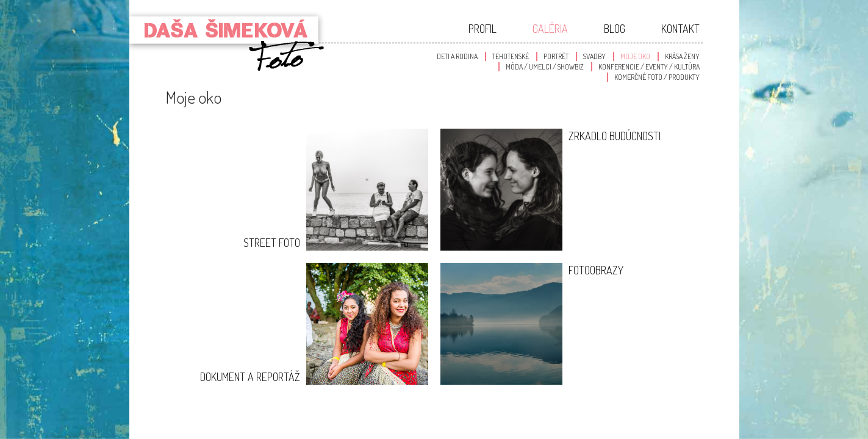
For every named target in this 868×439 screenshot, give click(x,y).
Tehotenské (511, 56)
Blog (615, 29)
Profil (482, 29)
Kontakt (680, 29)
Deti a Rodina (457, 56)
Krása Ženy (682, 56)
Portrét (556, 56)
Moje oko (635, 56)
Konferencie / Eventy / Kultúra (649, 67)
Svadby (594, 56)
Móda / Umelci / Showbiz (545, 67)
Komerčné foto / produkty (657, 77)
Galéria (550, 29)
